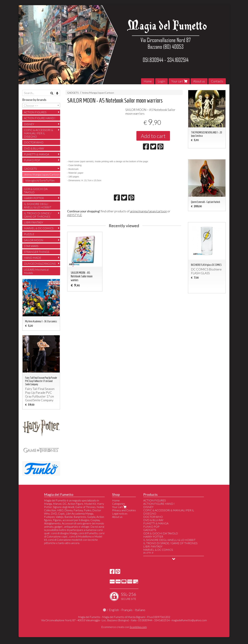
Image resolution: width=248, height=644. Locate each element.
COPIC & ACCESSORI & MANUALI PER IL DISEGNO (38, 133)
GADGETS (73, 93)
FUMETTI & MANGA (37, 154)
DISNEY (29, 124)
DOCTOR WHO (34, 142)
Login (161, 81)
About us (199, 81)
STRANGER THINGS (37, 252)
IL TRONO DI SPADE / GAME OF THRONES (38, 215)
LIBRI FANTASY (33, 222)
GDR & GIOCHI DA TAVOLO (36, 190)
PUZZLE (29, 234)
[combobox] (41, 105)
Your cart (179, 81)
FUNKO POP (32, 160)
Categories (119, 504)
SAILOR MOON (34, 240)
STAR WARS (31, 246)
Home (148, 81)
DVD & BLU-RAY (34, 148)
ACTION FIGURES (35, 112)
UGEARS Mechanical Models (36, 271)
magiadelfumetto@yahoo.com (189, 620)
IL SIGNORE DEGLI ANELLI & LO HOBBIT (38, 205)
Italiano (140, 610)
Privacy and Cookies (124, 510)
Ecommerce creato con (124, 627)
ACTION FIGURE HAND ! (40, 118)
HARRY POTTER (34, 198)
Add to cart (153, 136)
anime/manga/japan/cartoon (148, 219)
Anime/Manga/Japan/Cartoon (98, 93)
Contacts (217, 81)
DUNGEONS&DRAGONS (40, 263)
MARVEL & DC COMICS (39, 228)
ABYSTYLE (75, 223)
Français (127, 610)
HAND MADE (33, 258)
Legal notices (120, 513)
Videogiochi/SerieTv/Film (40, 180)
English (114, 610)
